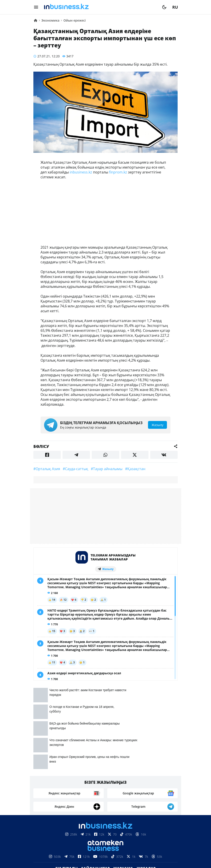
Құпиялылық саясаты (105, 857)
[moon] (164, 7)
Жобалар (146, 779)
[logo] (100, 7)
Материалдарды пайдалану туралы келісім (105, 835)
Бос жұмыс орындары (92, 786)
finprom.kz (118, 172)
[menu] (36, 7)
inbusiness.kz (81, 172)
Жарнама (123, 779)
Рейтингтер (131, 786)
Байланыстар (95, 779)
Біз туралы (67, 779)
